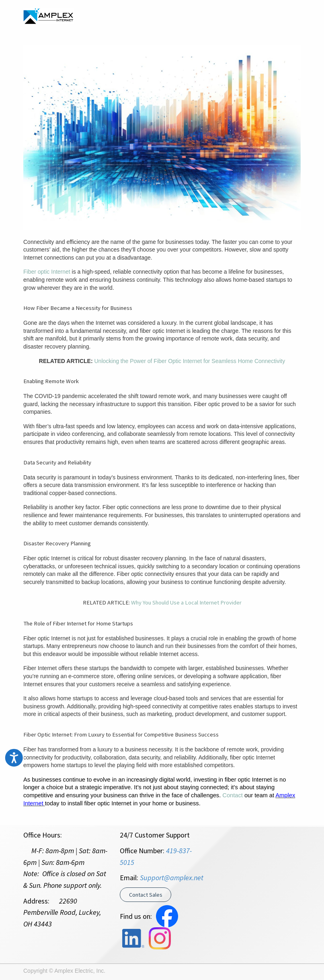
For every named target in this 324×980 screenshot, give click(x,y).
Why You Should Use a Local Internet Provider (186, 602)
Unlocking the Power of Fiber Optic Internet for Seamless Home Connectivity (190, 361)
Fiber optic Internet (47, 272)
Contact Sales (146, 895)
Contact (233, 795)
